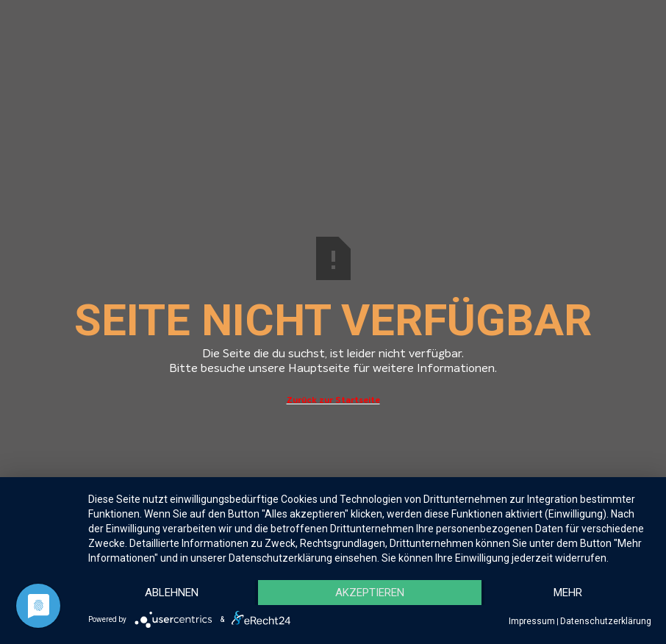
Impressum (532, 621)
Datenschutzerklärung (606, 621)
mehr (568, 593)
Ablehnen (172, 593)
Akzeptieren (370, 593)
